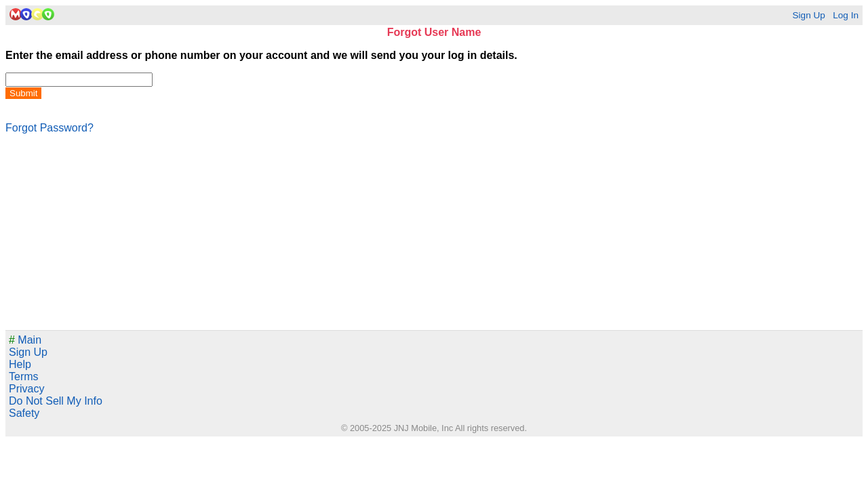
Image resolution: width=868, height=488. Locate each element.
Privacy (26, 389)
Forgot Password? (50, 128)
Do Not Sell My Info (56, 401)
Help (20, 364)
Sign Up (808, 15)
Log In (846, 15)
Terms (24, 377)
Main (25, 340)
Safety (24, 413)
